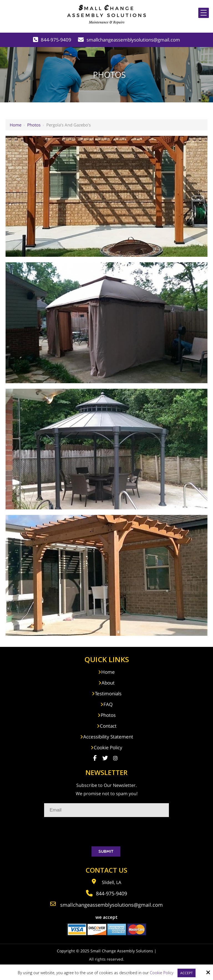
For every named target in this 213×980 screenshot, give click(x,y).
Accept (187, 973)
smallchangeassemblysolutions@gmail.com (133, 40)
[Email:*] (106, 810)
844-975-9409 (56, 40)
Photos (34, 125)
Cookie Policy (162, 973)
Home (16, 125)
